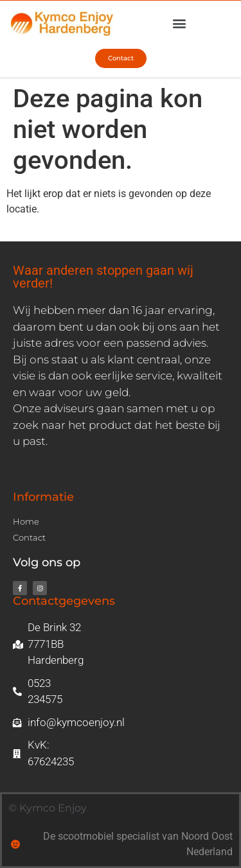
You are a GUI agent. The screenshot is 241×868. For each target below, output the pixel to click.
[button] (179, 23)
